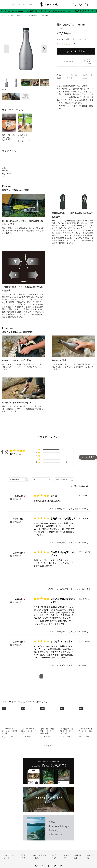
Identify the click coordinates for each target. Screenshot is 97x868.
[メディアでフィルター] (64, 480)
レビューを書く (88, 457)
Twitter (43, 866)
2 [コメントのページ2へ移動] (46, 676)
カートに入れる (78, 51)
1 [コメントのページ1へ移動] (41, 676)
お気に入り (80, 6)
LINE (55, 866)
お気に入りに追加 (89, 62)
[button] (44, 49)
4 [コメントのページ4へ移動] (56, 676)
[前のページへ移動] (36, 676)
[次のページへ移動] (61, 676)
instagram (36, 866)
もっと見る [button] (49, 746)
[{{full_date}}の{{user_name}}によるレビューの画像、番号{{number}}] (40, 574)
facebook (49, 866)
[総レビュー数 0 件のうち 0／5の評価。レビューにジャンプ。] (68, 44)
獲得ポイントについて (79, 39)
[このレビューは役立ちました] (83, 509)
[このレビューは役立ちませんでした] (88, 509)
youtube (61, 866)
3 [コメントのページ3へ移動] (51, 676)
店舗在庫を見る (68, 62)
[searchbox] (16, 480)
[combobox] (41, 480)
